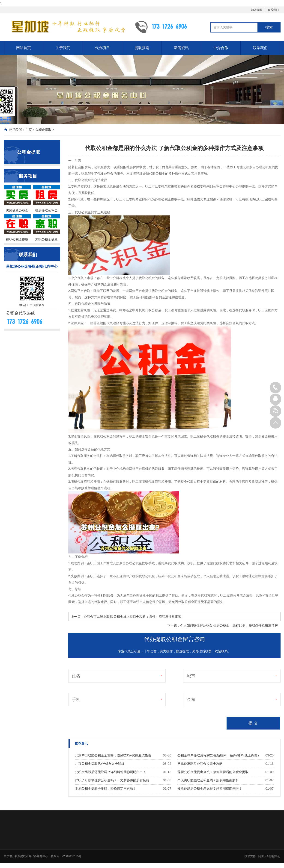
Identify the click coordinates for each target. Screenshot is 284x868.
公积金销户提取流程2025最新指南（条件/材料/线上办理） (219, 755)
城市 (191, 676)
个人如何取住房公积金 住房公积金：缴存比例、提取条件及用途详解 (229, 625)
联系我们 (273, 10)
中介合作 (221, 48)
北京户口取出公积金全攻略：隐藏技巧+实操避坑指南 (113, 755)
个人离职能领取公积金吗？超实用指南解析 (208, 780)
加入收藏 (257, 10)
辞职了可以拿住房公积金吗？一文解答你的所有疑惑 (112, 780)
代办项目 (102, 48)
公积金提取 (43, 130)
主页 (29, 130)
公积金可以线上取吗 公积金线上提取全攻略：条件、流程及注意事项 (133, 617)
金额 (191, 700)
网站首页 (24, 48)
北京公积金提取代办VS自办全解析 (100, 764)
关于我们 (63, 48)
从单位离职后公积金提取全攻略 (200, 764)
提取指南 (142, 48)
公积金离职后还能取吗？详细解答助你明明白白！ (111, 772)
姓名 (76, 676)
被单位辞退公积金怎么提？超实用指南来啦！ (210, 789)
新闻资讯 (181, 48)
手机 (76, 700)
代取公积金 (105, 174)
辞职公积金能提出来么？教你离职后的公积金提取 (213, 772)
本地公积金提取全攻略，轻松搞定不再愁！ (106, 789)
